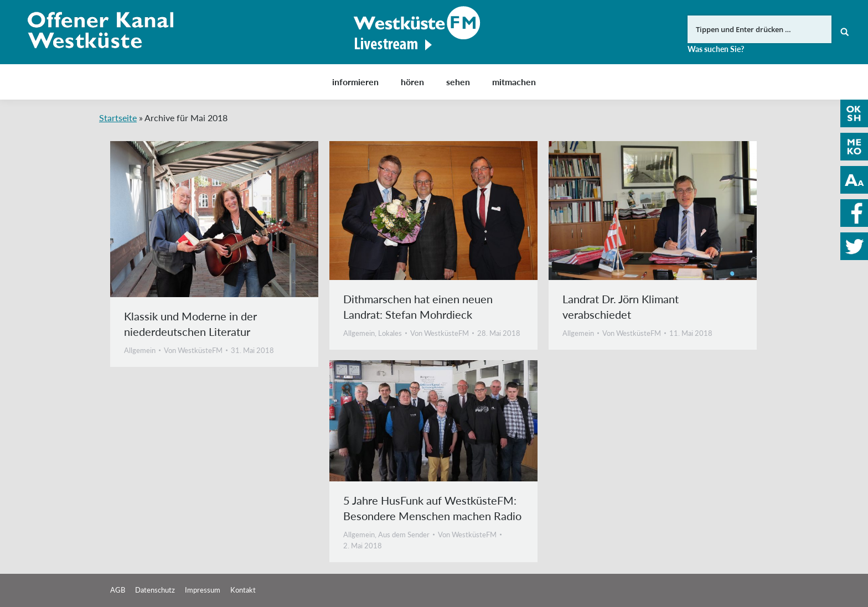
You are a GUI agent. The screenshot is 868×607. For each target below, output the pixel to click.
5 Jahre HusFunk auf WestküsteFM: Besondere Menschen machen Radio (432, 508)
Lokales (390, 333)
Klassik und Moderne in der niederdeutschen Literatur (190, 324)
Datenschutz (155, 590)
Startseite (118, 118)
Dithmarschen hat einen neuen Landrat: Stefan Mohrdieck (418, 307)
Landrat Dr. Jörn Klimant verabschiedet (621, 307)
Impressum (203, 590)
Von (193, 350)
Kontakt (243, 590)
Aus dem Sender (404, 535)
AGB (118, 590)
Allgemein (140, 350)
